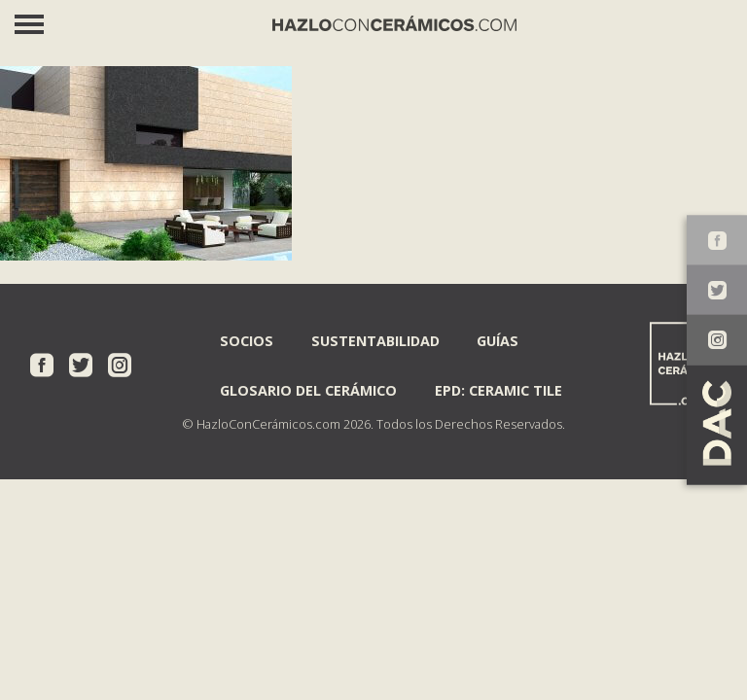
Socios (247, 341)
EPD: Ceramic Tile (498, 390)
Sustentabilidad (375, 341)
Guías (498, 341)
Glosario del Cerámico (308, 390)
